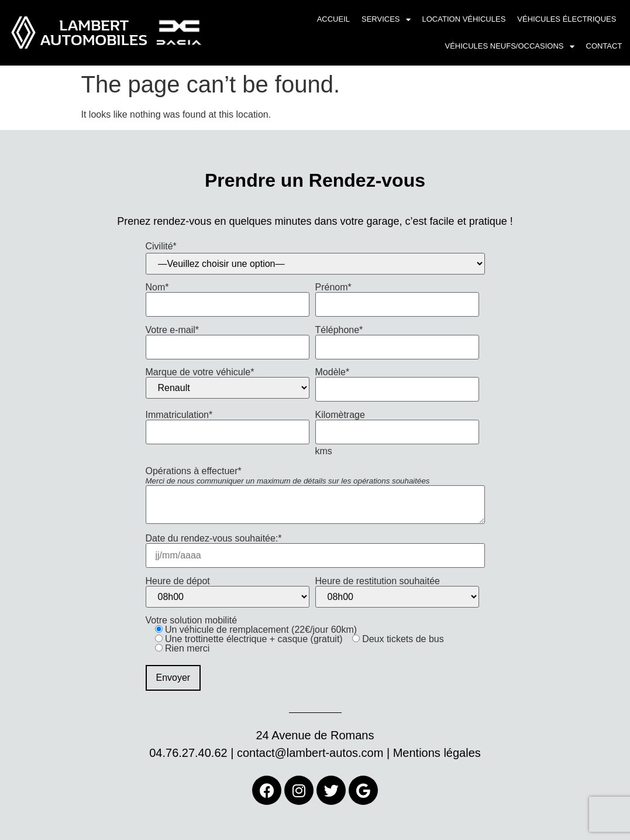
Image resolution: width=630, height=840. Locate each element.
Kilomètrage (397, 424)
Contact (604, 46)
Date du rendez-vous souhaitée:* (315, 547)
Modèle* (397, 381)
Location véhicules (464, 19)
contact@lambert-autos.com (310, 753)
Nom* (228, 296)
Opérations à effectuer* (315, 496)
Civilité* (161, 246)
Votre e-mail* (228, 339)
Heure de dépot (228, 592)
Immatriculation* (228, 424)
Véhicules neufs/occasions (510, 47)
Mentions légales (437, 753)
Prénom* (397, 296)
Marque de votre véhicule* (228, 383)
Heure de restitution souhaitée (397, 592)
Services (386, 20)
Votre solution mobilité (295, 653)
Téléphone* (397, 339)
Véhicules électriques (567, 19)
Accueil (333, 19)
